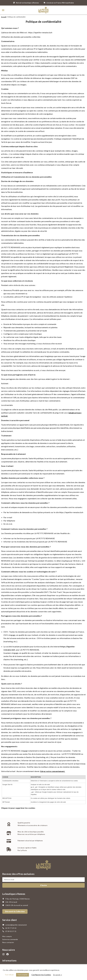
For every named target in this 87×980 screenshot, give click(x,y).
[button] (3, 10)
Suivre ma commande (10, 939)
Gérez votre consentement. (53, 771)
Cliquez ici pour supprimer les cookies (18, 808)
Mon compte (7, 936)
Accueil (4, 17)
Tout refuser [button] (9, 975)
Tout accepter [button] (23, 975)
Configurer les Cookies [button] (41, 975)
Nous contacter (8, 942)
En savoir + (58, 975)
